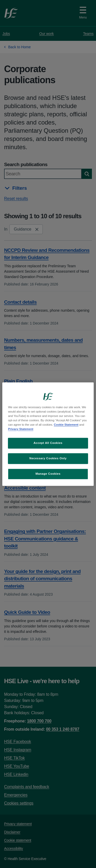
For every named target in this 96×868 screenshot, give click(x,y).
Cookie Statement (66, 425)
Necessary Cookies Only (48, 458)
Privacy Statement (21, 429)
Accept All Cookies (48, 443)
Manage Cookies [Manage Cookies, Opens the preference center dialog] (48, 474)
